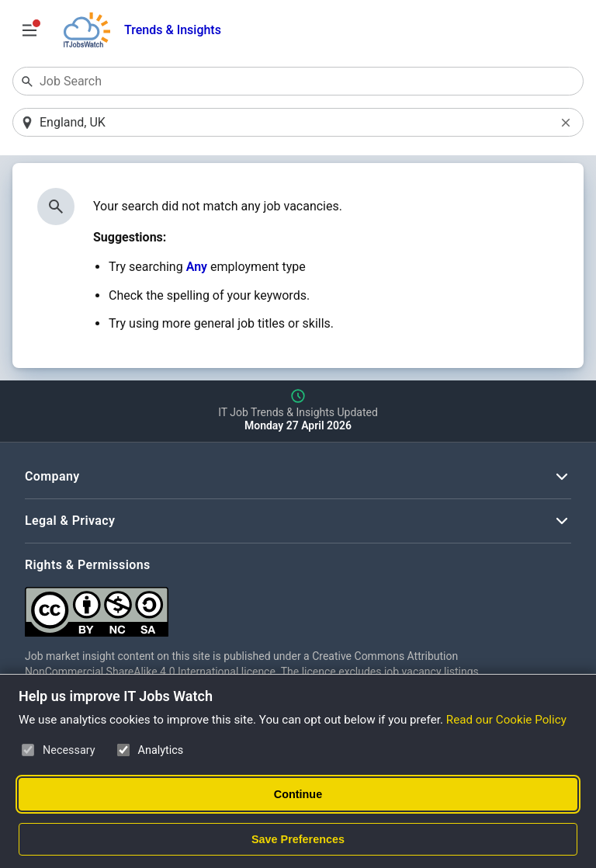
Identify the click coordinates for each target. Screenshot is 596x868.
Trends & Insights (173, 30)
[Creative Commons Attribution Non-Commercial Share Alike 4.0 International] (258, 606)
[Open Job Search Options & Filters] (29, 30)
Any (197, 267)
